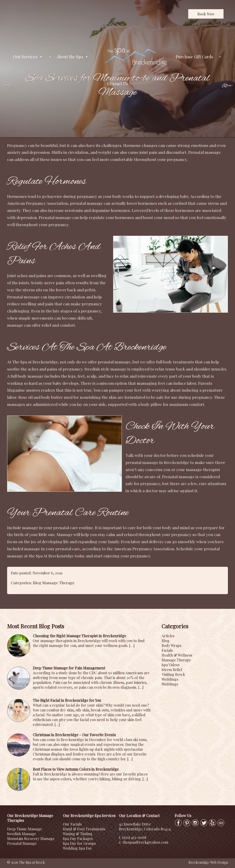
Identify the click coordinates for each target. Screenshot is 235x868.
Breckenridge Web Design (208, 862)
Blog (37, 583)
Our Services (28, 57)
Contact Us (117, 84)
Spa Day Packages (78, 839)
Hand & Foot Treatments (84, 829)
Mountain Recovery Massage (31, 839)
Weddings (170, 679)
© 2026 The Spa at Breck (26, 862)
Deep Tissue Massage (25, 829)
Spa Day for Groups (79, 843)
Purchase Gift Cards (194, 57)
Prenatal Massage (22, 843)
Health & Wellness (177, 655)
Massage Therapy (58, 583)
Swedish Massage (22, 834)
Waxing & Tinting (78, 834)
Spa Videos (171, 665)
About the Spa (73, 57)
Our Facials (72, 824)
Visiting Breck (173, 674)
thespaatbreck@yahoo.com (145, 842)
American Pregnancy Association (144, 549)
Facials (167, 650)
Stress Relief (172, 670)
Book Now (206, 14)
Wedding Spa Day (77, 848)
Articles (168, 636)
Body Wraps (171, 645)
